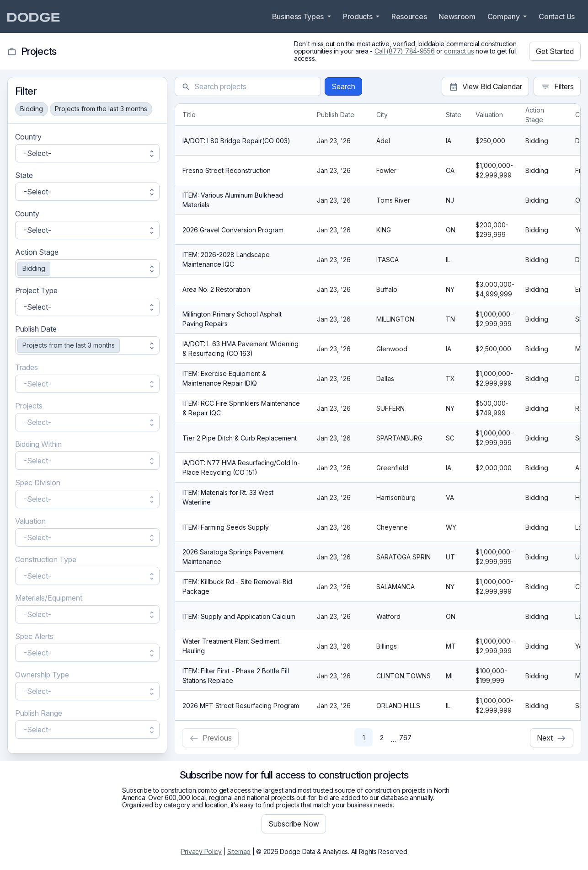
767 (405, 738)
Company (504, 16)
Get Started (555, 51)
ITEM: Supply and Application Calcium (239, 616)
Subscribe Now (294, 824)
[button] (87, 153)
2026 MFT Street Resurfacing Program (241, 706)
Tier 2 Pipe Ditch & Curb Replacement (240, 438)
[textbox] (254, 86)
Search (343, 86)
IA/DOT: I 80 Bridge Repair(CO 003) (236, 141)
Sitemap (239, 851)
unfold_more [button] (152, 153)
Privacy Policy (201, 851)
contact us (459, 51)
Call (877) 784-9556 (405, 51)
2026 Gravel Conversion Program (233, 230)
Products (358, 16)
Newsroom (457, 16)
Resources (409, 16)
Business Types (299, 16)
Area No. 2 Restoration (216, 289)
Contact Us (557, 16)
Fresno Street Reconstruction (227, 170)
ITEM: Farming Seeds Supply (226, 527)
